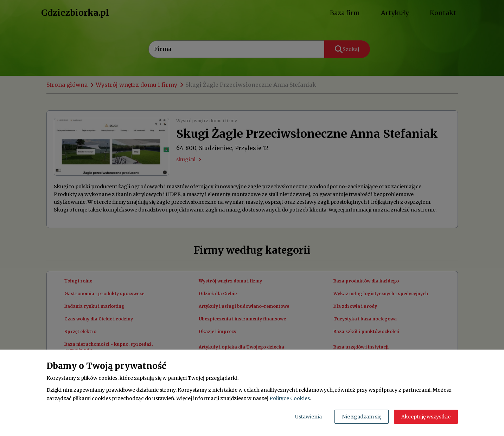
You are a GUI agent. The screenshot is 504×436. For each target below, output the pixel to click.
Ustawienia (308, 417)
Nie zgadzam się (362, 417)
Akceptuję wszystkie (426, 417)
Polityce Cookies (290, 398)
